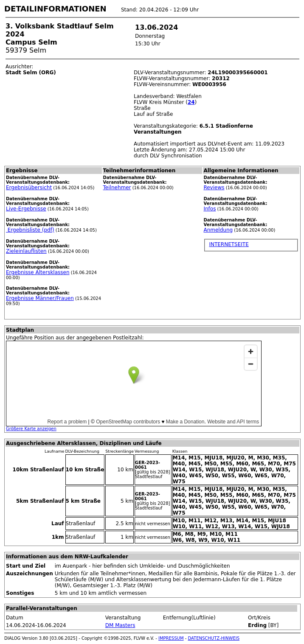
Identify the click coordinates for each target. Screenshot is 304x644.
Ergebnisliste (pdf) (30, 230)
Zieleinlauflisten (26, 251)
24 (191, 102)
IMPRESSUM (171, 638)
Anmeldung (218, 230)
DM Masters (120, 625)
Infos (210, 209)
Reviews (214, 188)
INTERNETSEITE (229, 244)
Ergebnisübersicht (29, 188)
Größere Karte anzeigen (31, 429)
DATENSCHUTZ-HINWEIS (214, 638)
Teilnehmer (117, 188)
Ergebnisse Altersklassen (38, 272)
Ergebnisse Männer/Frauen (40, 298)
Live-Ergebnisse (26, 209)
